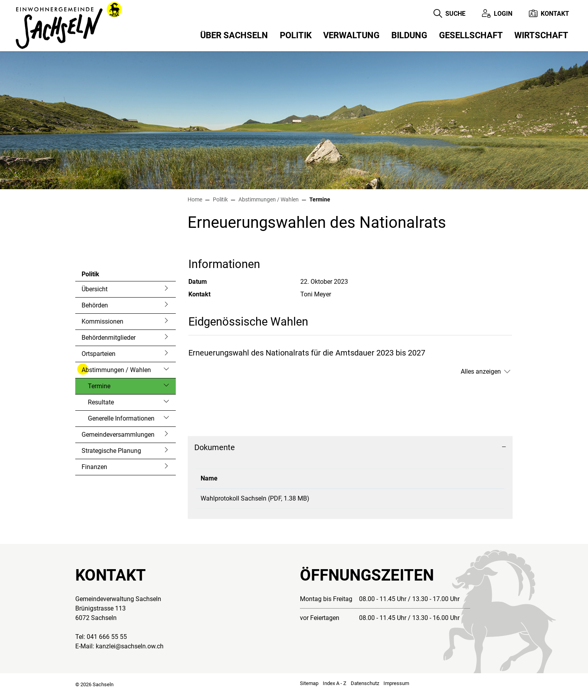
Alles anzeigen (481, 371)
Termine (109, 388)
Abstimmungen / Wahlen (116, 370)
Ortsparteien (99, 354)
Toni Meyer (316, 294)
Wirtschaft (541, 35)
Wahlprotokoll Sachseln (234, 498)
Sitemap (309, 690)
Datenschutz (365, 690)
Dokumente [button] (215, 447)
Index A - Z (335, 690)
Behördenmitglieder (109, 338)
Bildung (409, 35)
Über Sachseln (234, 35)
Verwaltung (351, 35)
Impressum (396, 690)
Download (456, 502)
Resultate (101, 402)
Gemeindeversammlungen (118, 435)
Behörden (95, 305)
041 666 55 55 (107, 643)
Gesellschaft (471, 35)
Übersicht (95, 289)
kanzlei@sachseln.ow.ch (130, 653)
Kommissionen (102, 321)
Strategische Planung (111, 451)
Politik (296, 35)
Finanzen (94, 467)
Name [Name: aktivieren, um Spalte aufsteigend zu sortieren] (209, 478)
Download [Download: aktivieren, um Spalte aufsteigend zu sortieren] (425, 478)
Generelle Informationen (121, 418)
